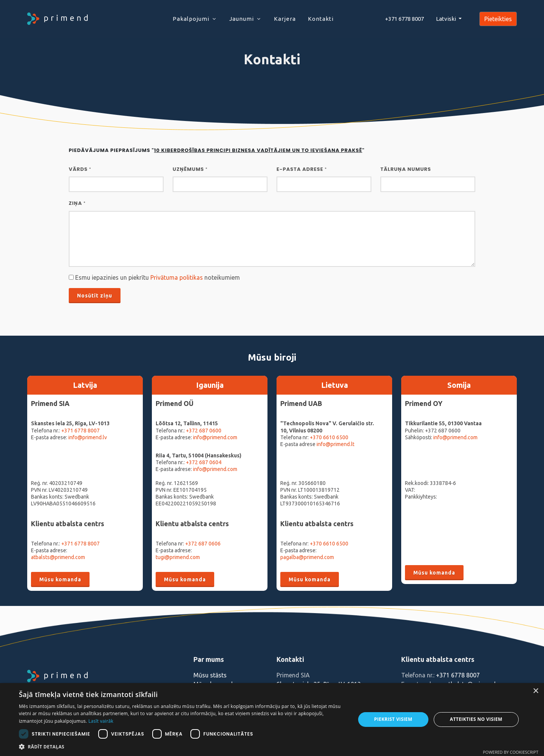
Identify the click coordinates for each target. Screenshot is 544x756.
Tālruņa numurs (406, 169)
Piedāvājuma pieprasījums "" (217, 150)
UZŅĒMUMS (190, 169)
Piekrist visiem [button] (393, 719)
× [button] (535, 691)
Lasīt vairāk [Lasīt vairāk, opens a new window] (101, 721)
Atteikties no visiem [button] (476, 719)
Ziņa (77, 203)
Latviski (447, 19)
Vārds (80, 169)
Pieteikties (498, 19)
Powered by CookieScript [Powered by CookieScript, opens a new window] (511, 752)
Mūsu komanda (60, 579)
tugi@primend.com (178, 557)
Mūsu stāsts (210, 675)
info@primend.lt (335, 444)
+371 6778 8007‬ (404, 19)
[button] (182, 747)
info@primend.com (215, 437)
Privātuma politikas (177, 277)
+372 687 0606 (203, 544)
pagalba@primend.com (307, 557)
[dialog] (272, 720)
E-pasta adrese (302, 169)
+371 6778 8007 (80, 431)
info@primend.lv (88, 437)
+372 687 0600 (204, 431)
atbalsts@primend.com (58, 557)
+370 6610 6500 (329, 437)
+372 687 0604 (204, 462)
